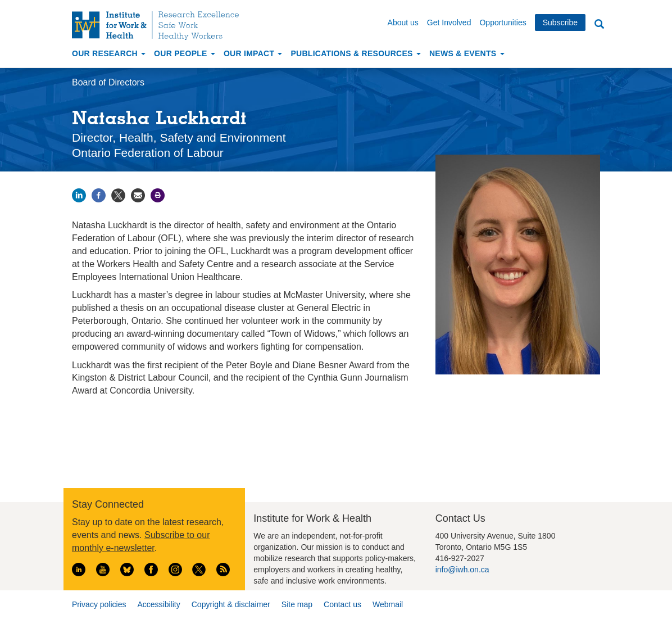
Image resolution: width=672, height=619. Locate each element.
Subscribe (560, 22)
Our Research (109, 53)
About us (403, 22)
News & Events (467, 53)
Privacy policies (99, 604)
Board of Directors (108, 82)
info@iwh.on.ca (462, 570)
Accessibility (158, 604)
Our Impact (253, 53)
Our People (185, 53)
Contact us (342, 604)
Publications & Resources (355, 53)
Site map (297, 604)
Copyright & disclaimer (231, 604)
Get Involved (449, 22)
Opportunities (503, 22)
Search (599, 24)
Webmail (388, 604)
